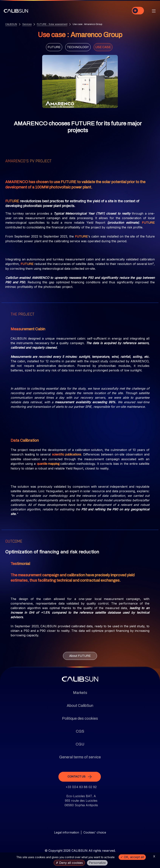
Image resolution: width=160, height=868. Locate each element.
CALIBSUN (11, 24)
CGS (80, 731)
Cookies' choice (95, 832)
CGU (80, 744)
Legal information (67, 832)
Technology (78, 47)
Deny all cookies (69, 863)
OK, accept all (132, 857)
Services (27, 24)
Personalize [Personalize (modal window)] (97, 863)
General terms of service (80, 757)
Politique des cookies (80, 718)
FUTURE (54, 47)
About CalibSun (80, 705)
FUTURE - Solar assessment (52, 24)
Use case (103, 47)
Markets (80, 693)
